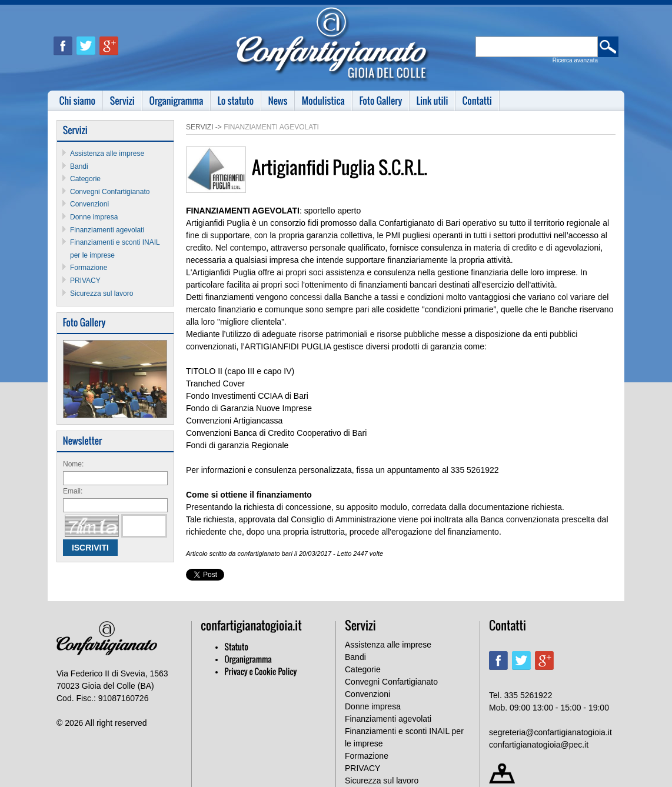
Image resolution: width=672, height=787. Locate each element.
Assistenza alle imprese (107, 154)
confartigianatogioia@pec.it (539, 745)
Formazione (89, 268)
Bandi (79, 166)
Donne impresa (94, 217)
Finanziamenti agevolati (107, 230)
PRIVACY (85, 281)
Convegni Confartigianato (110, 192)
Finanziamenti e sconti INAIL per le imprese (404, 737)
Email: (73, 491)
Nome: (73, 464)
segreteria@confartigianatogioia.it (550, 732)
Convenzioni (89, 204)
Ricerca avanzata (575, 60)
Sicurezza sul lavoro (102, 294)
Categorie (85, 179)
